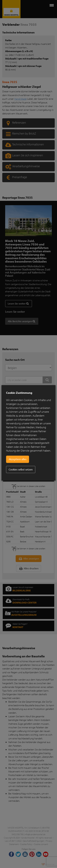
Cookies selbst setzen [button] (21, 469)
